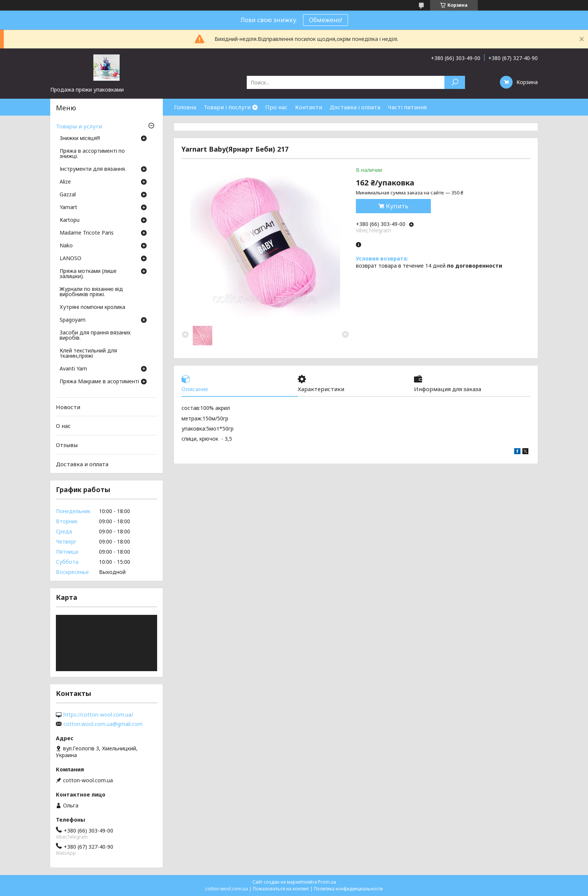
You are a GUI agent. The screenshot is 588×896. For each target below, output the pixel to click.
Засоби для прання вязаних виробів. (95, 336)
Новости (68, 407)
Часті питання (407, 107)
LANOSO (70, 259)
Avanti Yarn (73, 369)
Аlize (65, 182)
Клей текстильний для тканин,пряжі (88, 354)
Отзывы (67, 445)
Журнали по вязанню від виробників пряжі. (91, 292)
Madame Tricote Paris (87, 233)
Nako (66, 246)
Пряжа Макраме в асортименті (99, 382)
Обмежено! (325, 20)
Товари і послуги (227, 107)
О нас (63, 426)
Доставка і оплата (355, 107)
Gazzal (68, 195)
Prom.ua (327, 882)
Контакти (309, 107)
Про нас (276, 107)
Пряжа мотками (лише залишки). (88, 274)
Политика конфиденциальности (348, 889)
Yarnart (68, 208)
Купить (397, 206)
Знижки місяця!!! (80, 139)
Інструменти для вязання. (93, 169)
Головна (185, 107)
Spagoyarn (73, 320)
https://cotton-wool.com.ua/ (98, 715)
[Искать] (455, 82)
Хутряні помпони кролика (92, 307)
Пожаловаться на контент (281, 889)
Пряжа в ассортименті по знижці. (92, 154)
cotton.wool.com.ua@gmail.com (103, 724)
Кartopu (70, 220)
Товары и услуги (79, 126)
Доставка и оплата (82, 464)
